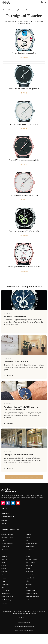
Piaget (28, 569)
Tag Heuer (29, 584)
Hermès (28, 534)
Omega (28, 553)
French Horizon (31, 614)
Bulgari (4, 562)
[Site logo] (6, 2)
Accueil (5, 10)
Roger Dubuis (30, 578)
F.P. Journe (5, 590)
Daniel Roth (5, 584)
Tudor (27, 587)
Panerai (28, 556)
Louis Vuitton (30, 550)
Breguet (4, 556)
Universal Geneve (31, 594)
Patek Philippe (30, 562)
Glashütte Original (7, 600)
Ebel (3, 587)
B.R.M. (4, 540)
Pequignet (29, 565)
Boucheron (5, 553)
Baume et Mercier (7, 544)
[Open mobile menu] (46, 2)
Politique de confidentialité (24, 631)
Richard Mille (30, 575)
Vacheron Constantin (32, 597)
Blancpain (5, 550)
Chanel (4, 569)
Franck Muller (6, 594)
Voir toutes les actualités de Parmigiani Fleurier (24, 477)
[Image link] (9, 490)
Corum (4, 581)
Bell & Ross (5, 547)
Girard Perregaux (7, 597)
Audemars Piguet (7, 537)
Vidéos (4, 524)
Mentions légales (24, 622)
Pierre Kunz (29, 572)
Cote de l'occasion (8, 517)
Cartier (4, 565)
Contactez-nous (24, 618)
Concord (4, 578)
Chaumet (4, 572)
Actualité (4, 520)
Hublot (28, 537)
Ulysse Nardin (30, 590)
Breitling (4, 559)
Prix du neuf (13, 10)
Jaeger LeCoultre (31, 544)
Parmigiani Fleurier (31, 559)
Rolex (27, 581)
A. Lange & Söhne (7, 534)
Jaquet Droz (30, 547)
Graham (4, 603)
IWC (27, 540)
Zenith (28, 600)
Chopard (4, 575)
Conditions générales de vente (24, 626)
